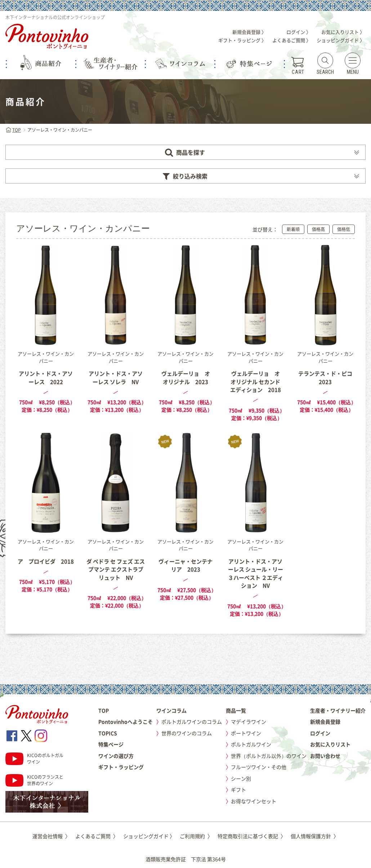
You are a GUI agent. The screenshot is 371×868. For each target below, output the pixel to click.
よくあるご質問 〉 (292, 40)
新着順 (293, 229)
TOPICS (108, 733)
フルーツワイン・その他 (259, 767)
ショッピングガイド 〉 (341, 40)
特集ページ (111, 744)
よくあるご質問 (97, 836)
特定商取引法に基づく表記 (252, 836)
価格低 (344, 229)
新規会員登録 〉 (249, 32)
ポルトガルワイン (251, 744)
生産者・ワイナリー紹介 (338, 710)
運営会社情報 (51, 836)
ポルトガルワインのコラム (192, 722)
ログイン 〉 (299, 32)
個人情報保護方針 (315, 836)
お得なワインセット (254, 801)
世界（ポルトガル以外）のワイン (269, 756)
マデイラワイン (249, 722)
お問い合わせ (325, 756)
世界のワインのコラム (187, 733)
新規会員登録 (325, 722)
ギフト (238, 790)
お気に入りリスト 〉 (343, 32)
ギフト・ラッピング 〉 (242, 40)
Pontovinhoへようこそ (126, 722)
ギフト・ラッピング (121, 767)
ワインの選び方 (116, 756)
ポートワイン (246, 733)
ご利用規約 (196, 836)
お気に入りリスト (330, 744)
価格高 (318, 229)
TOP (13, 130)
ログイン (320, 733)
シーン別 (241, 778)
